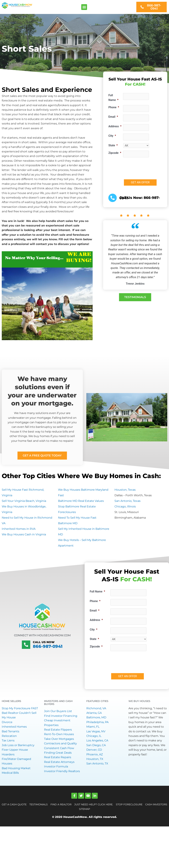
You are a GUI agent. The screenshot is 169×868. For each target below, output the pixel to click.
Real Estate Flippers (58, 730)
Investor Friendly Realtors (62, 771)
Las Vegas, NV (96, 731)
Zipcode (115, 153)
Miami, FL (93, 727)
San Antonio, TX (97, 763)
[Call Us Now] (26, 645)
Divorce (7, 722)
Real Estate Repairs (58, 757)
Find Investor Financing (61, 716)
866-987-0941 (48, 646)
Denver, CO (94, 750)
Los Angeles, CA (97, 740)
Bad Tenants (10, 731)
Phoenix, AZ (95, 754)
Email (113, 117)
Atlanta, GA (94, 713)
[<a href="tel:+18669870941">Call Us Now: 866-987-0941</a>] (113, 198)
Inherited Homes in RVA (19, 529)
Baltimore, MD (96, 717)
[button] (84, 7)
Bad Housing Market (16, 768)
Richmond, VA (96, 708)
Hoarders (8, 754)
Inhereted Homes (14, 727)
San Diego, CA (96, 745)
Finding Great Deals (58, 753)
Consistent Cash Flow (59, 748)
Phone (114, 107)
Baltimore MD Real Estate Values (81, 501)
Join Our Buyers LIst (58, 711)
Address (115, 126)
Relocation (9, 736)
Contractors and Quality (60, 743)
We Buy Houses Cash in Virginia (24, 534)
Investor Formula (56, 766)
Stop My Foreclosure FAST (20, 708)
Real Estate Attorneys (59, 762)
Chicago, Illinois (125, 506)
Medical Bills (10, 773)
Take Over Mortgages (59, 739)
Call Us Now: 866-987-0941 (140, 198)
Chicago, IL (94, 736)
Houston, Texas (125, 490)
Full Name (113, 98)
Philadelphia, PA (97, 722)
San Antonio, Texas (127, 501)
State (113, 145)
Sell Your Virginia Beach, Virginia (24, 501)
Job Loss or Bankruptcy (18, 745)
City (112, 136)
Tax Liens (8, 740)
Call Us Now (43, 642)
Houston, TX (95, 759)
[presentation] (137, 661)
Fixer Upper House (15, 750)
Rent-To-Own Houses (59, 734)
